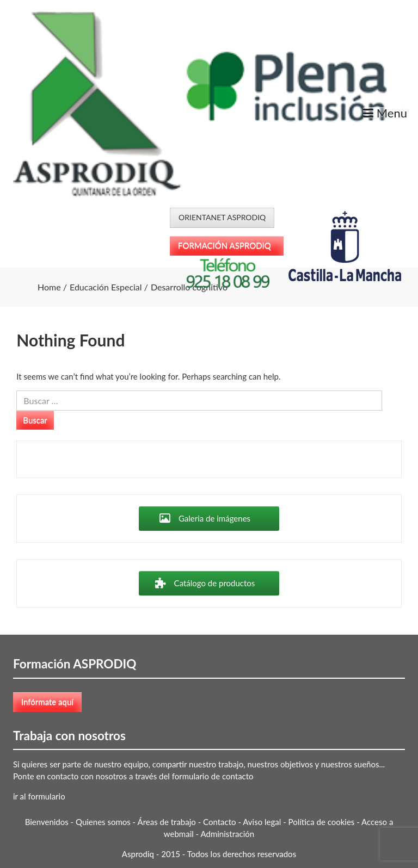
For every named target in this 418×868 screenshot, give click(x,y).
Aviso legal (262, 822)
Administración (228, 834)
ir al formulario (39, 796)
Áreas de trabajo (167, 822)
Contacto (219, 822)
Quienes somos (103, 822)
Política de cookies (322, 822)
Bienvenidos (47, 822)
